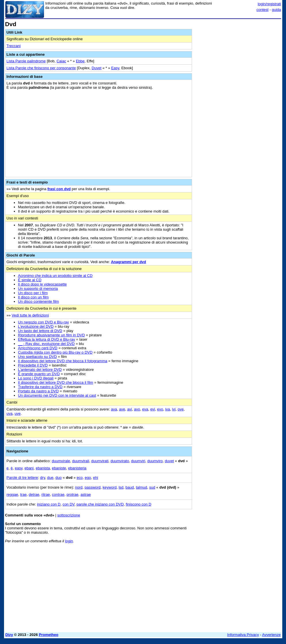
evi (153, 409)
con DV (69, 504)
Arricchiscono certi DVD (38, 348)
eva (145, 409)
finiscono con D (139, 504)
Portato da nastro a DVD (39, 391)
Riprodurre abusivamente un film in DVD (52, 335)
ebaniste (59, 468)
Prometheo (49, 635)
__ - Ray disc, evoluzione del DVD (46, 344)
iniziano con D (49, 504)
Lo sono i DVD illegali (36, 378)
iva (168, 409)
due (50, 478)
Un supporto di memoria (38, 289)
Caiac (61, 61)
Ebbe (80, 61)
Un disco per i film (33, 293)
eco (80, 478)
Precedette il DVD (33, 365)
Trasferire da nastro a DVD (40, 387)
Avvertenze (271, 635)
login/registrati (269, 4)
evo (160, 409)
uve (18, 413)
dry (43, 478)
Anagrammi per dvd (128, 262)
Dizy (9, 635)
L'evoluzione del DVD (36, 326)
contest (262, 10)
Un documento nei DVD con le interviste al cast (57, 395)
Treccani (14, 46)
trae (23, 494)
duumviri (138, 461)
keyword (110, 487)
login (69, 541)
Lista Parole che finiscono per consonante (41, 68)
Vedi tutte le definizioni (30, 315)
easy (19, 468)
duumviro (155, 461)
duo (59, 478)
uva (10, 413)
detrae (34, 494)
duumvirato (120, 461)
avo (137, 409)
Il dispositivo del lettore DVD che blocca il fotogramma (63, 361)
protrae (72, 494)
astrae (86, 494)
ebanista (43, 468)
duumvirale (61, 461)
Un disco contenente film (39, 301)
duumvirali (81, 461)
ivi (174, 409)
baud (130, 487)
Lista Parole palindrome (26, 61)
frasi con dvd (59, 189)
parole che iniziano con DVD (100, 504)
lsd (121, 487)
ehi (96, 478)
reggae (12, 494)
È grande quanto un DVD (39, 374)
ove (181, 409)
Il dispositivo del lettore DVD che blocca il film (56, 382)
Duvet (97, 68)
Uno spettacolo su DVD (38, 357)
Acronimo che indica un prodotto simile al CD (55, 276)
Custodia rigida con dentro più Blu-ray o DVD (55, 352)
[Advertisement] (238, 57)
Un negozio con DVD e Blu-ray (44, 322)
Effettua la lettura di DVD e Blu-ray (47, 339)
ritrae (46, 494)
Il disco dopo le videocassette (43, 284)
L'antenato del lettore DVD (40, 370)
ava (114, 409)
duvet (169, 461)
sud (152, 487)
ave (122, 409)
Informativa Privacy (243, 635)
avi (129, 409)
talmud (142, 487)
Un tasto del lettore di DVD (40, 331)
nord (79, 487)
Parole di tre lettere (22, 478)
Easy (115, 68)
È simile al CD (30, 280)
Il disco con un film (33, 297)
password (93, 487)
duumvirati (100, 461)
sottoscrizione (69, 515)
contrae (58, 494)
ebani (29, 468)
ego (88, 478)
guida (277, 10)
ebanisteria (77, 468)
